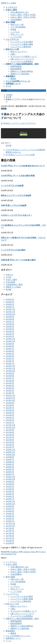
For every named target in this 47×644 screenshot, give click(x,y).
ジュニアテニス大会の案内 (22, 42)
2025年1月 (10, 336)
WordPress (14, 552)
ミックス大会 (16, 37)
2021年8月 (10, 432)
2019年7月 (10, 487)
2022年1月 (10, 423)
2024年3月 (10, 359)
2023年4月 (10, 386)
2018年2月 (10, 519)
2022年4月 (10, 415)
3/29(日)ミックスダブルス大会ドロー (16, 215)
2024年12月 (10, 339)
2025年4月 (10, 329)
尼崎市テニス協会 (13, 287)
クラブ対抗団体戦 (18, 27)
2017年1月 (10, 538)
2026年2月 (10, 304)
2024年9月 (10, 344)
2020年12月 (10, 450)
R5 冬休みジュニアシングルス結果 (20, 155)
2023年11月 (10, 368)
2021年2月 (10, 445)
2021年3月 (10, 442)
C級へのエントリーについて (22, 59)
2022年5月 (10, 413)
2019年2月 (10, 496)
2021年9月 (10, 430)
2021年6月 (10, 435)
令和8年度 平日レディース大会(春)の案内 (18, 260)
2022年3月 (10, 418)
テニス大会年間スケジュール (18, 636)
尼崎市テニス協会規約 (20, 74)
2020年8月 (10, 457)
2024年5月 (10, 354)
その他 (8, 277)
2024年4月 (10, 356)
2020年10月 (10, 455)
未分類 (4, 109)
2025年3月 (10, 331)
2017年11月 (10, 526)
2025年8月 (10, 319)
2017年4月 (10, 536)
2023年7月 (10, 378)
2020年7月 (10, 459)
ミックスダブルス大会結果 (12, 186)
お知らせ (9, 275)
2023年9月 (10, 373)
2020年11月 (10, 452)
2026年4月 (10, 299)
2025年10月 (10, 314)
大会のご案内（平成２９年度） (24, 15)
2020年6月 (10, 462)
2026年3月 (10, 302)
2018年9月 (10, 506)
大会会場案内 (16, 20)
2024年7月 (10, 349)
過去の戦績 (10, 577)
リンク (8, 641)
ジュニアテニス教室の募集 (22, 44)
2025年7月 (10, 322)
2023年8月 (10, 376)
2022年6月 (10, 410)
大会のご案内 (11, 280)
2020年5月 (10, 464)
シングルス (15, 32)
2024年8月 (10, 346)
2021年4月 (10, 440)
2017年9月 (10, 528)
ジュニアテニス (12, 594)
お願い (13, 54)
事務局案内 (10, 631)
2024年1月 (10, 363)
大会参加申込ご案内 (14, 285)
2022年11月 (10, 398)
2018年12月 (10, 501)
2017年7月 (10, 531)
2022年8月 (10, 405)
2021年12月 (10, 425)
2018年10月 (10, 504)
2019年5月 (10, 492)
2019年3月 (10, 494)
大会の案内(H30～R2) (19, 12)
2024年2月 (10, 361)
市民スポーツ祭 (17, 25)
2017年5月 (10, 533)
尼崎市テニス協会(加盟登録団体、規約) (22, 619)
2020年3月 (10, 469)
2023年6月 (10, 381)
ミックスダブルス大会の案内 (13, 250)
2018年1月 (10, 521)
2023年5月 (10, 383)
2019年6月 (10, 489)
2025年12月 (10, 309)
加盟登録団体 (16, 66)
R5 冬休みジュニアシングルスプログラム (18, 123)
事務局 (13, 79)
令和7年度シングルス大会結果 (14, 205)
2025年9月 (10, 317)
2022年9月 (10, 403)
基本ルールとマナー (19, 52)
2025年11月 (10, 312)
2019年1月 (10, 499)
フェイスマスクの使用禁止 (22, 62)
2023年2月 (10, 391)
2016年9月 (10, 541)
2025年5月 (10, 327)
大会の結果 (10, 282)
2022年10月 (10, 400)
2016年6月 (10, 543)
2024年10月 (10, 341)
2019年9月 (10, 482)
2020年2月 (10, 472)
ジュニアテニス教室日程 (21, 47)
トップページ (11, 562)
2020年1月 (10, 474)
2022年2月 (10, 420)
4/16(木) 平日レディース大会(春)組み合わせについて (23, 166)
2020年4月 (10, 467)
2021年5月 (10, 437)
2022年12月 (10, 395)
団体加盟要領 (16, 69)
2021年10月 (10, 427)
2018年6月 (10, 511)
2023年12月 (10, 366)
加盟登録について (13, 638)
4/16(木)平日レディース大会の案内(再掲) (18, 176)
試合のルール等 (12, 604)
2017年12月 (10, 524)
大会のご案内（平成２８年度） (24, 17)
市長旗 (13, 29)
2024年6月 (10, 351)
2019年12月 (10, 477)
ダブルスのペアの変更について (24, 57)
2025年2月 (10, 334)
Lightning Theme (29, 552)
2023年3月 (10, 388)
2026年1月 (10, 307)
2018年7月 (10, 509)
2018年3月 (10, 516)
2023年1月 (10, 393)
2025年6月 (10, 324)
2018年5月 (10, 514)
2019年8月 (10, 484)
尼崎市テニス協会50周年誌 (22, 71)
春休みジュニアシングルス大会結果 (16, 195)
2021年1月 (10, 447)
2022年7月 (10, 408)
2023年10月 (10, 371)
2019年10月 (10, 479)
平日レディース (17, 34)
